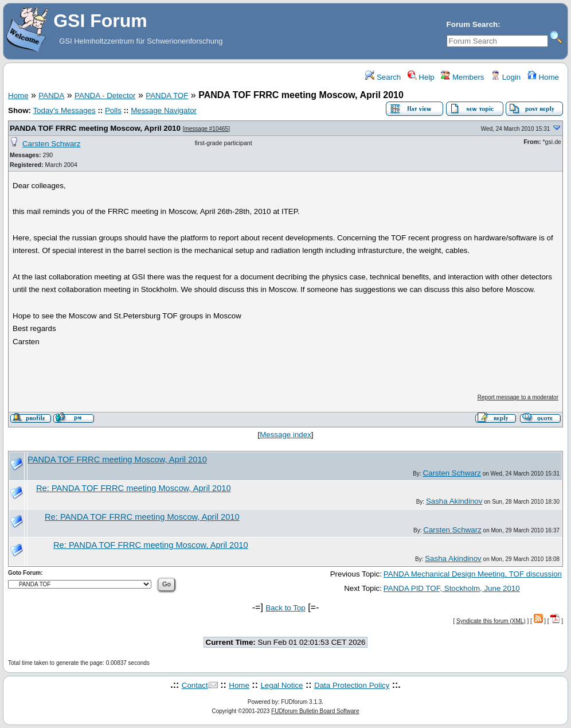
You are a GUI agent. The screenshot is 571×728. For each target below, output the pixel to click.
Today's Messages (64, 110)
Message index (285, 435)
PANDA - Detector (105, 96)
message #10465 (206, 129)
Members (462, 77)
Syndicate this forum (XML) (491, 621)
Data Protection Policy (352, 685)
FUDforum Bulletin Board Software (315, 711)
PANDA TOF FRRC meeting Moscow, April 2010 (95, 128)
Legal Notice (281, 685)
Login (506, 77)
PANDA (51, 96)
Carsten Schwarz (51, 144)
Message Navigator (164, 110)
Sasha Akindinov (454, 501)
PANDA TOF (167, 96)
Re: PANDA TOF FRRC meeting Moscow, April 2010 (134, 488)
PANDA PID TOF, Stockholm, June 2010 (452, 588)
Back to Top (285, 608)
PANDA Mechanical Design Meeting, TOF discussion (473, 574)
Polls (113, 110)
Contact (195, 685)
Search (383, 77)
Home (543, 77)
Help (421, 77)
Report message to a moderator (518, 397)
